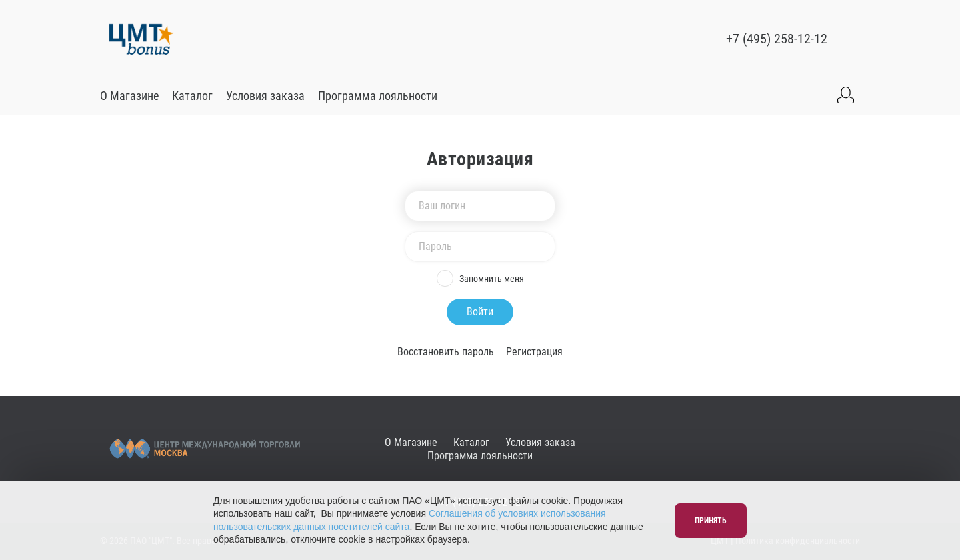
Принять (711, 521)
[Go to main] (142, 39)
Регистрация (534, 352)
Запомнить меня (480, 279)
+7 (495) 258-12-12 (777, 39)
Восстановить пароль (446, 352)
